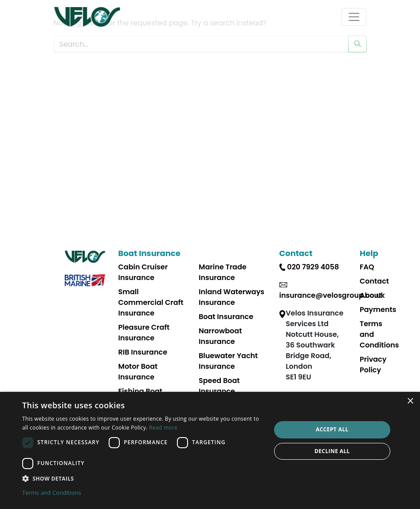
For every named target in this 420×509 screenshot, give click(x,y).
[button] (143, 478)
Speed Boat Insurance (219, 386)
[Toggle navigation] (354, 17)
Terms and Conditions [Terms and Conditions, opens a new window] (52, 493)
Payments (378, 310)
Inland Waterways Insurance (232, 297)
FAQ (367, 267)
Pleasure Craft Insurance (144, 333)
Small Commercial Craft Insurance (151, 302)
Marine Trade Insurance (223, 272)
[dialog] (210, 450)
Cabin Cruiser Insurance (143, 272)
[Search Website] (201, 44)
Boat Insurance (226, 317)
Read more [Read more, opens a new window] (163, 428)
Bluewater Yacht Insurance (228, 361)
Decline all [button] (332, 451)
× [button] (410, 401)
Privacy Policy (373, 365)
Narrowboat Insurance (220, 336)
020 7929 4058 (313, 267)
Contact (374, 281)
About (371, 295)
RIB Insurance (143, 352)
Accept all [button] (332, 429)
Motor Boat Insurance (138, 372)
